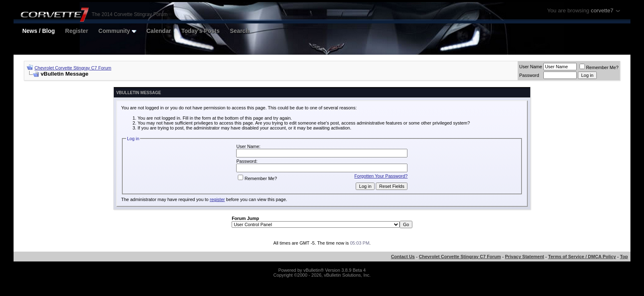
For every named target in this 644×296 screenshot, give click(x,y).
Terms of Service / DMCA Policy (582, 257)
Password (529, 75)
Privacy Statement (524, 257)
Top (624, 257)
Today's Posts (200, 31)
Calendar (159, 31)
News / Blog (38, 31)
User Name (531, 67)
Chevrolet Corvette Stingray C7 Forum (73, 68)
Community (117, 31)
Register (77, 31)
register (217, 199)
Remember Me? (599, 67)
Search (240, 31)
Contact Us (403, 257)
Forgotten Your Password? (381, 176)
